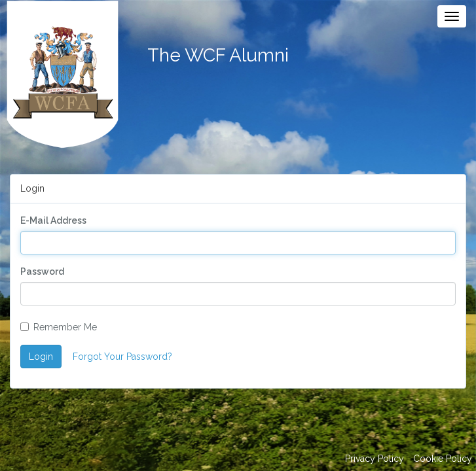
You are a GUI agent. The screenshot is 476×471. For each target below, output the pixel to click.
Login (41, 357)
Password (42, 271)
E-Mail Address (53, 220)
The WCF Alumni (218, 55)
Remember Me (59, 327)
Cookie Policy (443, 459)
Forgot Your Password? (122, 357)
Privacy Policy (375, 459)
